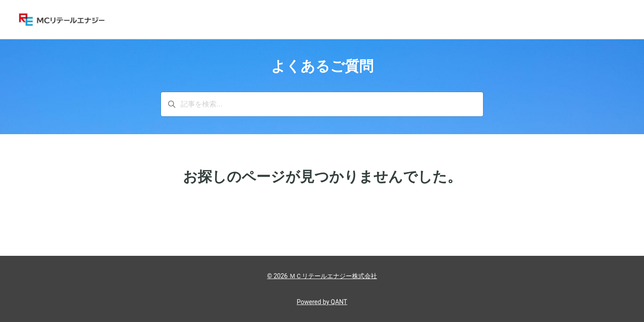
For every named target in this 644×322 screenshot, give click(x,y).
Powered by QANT (322, 302)
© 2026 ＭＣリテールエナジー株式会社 (322, 276)
